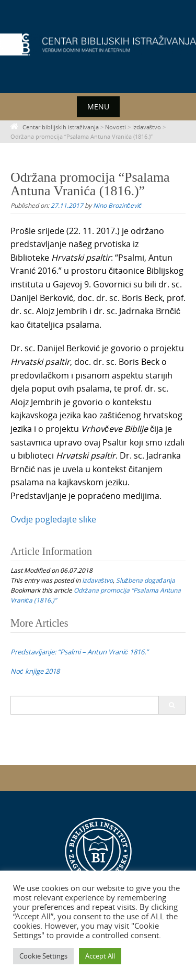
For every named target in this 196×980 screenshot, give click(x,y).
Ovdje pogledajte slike (53, 519)
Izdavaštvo (97, 580)
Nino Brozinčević (117, 205)
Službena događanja (146, 580)
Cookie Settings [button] (43, 956)
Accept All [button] (100, 956)
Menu (98, 107)
